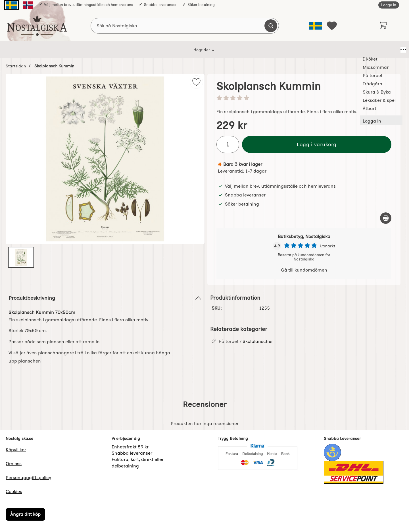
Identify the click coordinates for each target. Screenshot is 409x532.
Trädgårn (201, 50)
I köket (111, 50)
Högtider (84, 50)
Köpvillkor (16, 450)
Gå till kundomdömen (304, 270)
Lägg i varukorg (317, 144)
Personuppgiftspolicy (28, 478)
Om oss (14, 464)
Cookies (14, 491)
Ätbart (305, 50)
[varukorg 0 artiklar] (383, 26)
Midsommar (140, 50)
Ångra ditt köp (25, 514)
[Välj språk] (316, 26)
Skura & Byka (234, 50)
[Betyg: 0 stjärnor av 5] (304, 98)
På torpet (172, 50)
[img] (196, 82)
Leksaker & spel (272, 50)
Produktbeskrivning (105, 298)
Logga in (389, 5)
